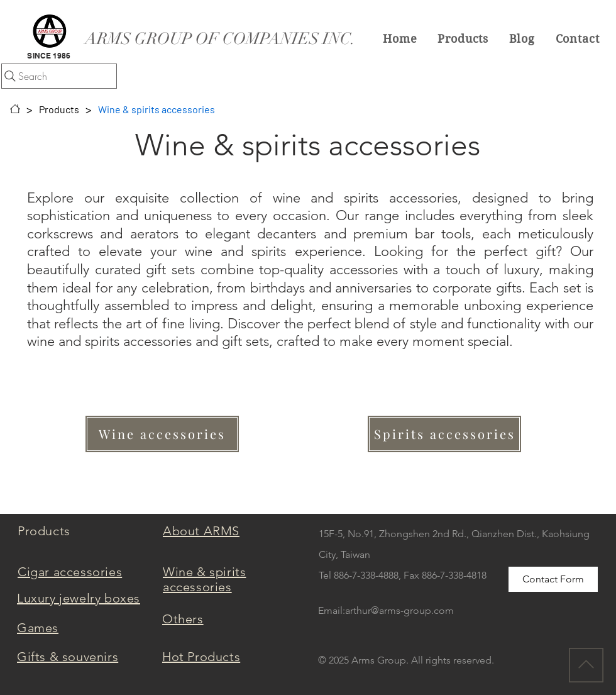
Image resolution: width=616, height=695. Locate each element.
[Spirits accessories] (444, 434)
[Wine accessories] (162, 434)
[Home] (15, 109)
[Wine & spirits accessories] (157, 109)
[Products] (59, 109)
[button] (463, 38)
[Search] (59, 76)
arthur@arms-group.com (399, 610)
